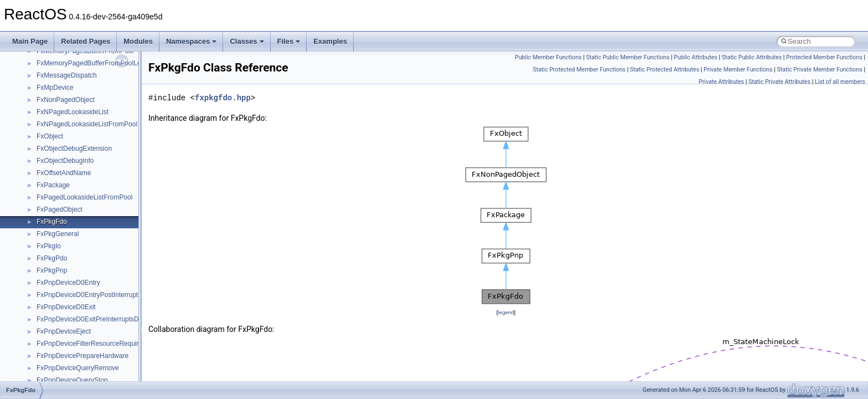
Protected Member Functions (824, 57)
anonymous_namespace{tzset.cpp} (88, 364)
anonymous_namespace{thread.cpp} (91, 352)
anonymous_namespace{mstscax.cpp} (93, 291)
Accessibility (55, 169)
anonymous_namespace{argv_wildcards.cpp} (103, 193)
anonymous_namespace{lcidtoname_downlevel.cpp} (114, 279)
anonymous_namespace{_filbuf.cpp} (90, 181)
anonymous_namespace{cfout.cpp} (88, 206)
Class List (42, 120)
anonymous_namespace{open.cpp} (89, 303)
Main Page (30, 41)
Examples (330, 41)
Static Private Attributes (779, 82)
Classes (247, 41)
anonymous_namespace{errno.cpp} (89, 230)
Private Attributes (721, 82)
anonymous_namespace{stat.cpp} (87, 340)
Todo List (32, 59)
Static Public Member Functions (628, 57)
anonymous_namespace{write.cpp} (88, 376)
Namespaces (192, 41)
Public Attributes (696, 57)
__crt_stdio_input (62, 132)
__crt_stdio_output (64, 145)
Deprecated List (42, 71)
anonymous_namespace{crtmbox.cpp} (93, 218)
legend (506, 312)
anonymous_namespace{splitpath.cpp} (94, 328)
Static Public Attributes (752, 57)
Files (289, 41)
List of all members (840, 82)
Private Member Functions (738, 70)
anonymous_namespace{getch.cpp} (89, 254)
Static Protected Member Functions (579, 70)
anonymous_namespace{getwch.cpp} (92, 267)
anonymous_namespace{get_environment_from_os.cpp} (120, 242)
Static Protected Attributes (665, 70)
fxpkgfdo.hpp (223, 98)
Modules (138, 41)
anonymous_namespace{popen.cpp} (91, 315)
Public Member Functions (548, 57)
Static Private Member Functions (819, 70)
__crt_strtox (54, 157)
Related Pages (86, 41)
